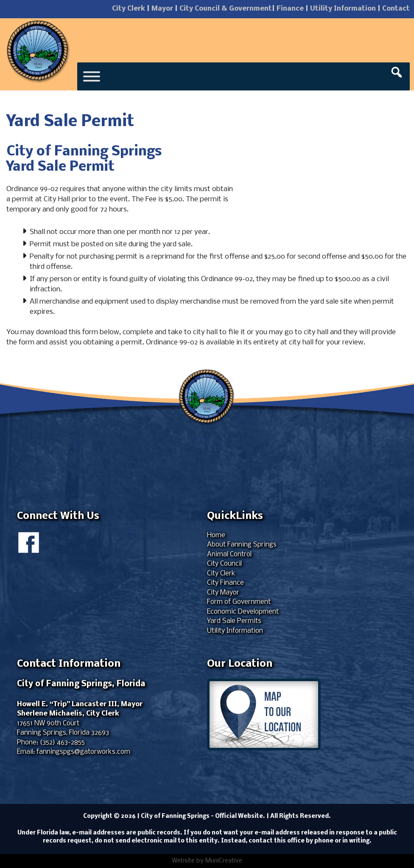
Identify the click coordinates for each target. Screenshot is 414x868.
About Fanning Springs (242, 545)
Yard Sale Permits (234, 621)
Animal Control (229, 554)
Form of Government (239, 602)
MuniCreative (224, 861)
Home (216, 535)
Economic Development (243, 612)
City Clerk (129, 9)
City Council (224, 564)
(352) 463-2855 (62, 743)
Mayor (162, 9)
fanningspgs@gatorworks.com (83, 752)
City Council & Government (226, 9)
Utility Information (343, 9)
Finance (290, 9)
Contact (396, 9)
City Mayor (223, 593)
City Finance (225, 583)
